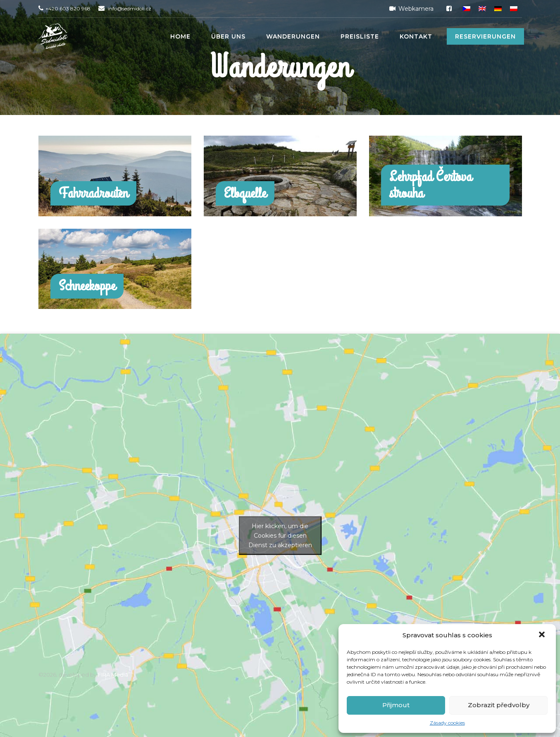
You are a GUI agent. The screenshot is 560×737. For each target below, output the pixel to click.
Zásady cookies (447, 723)
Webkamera (410, 9)
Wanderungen (293, 36)
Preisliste (360, 36)
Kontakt (416, 36)
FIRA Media (113, 675)
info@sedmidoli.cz (130, 8)
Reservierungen (485, 36)
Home (180, 36)
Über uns (228, 36)
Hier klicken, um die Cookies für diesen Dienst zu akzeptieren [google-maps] (280, 535)
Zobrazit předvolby (499, 705)
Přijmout (396, 705)
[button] (543, 635)
